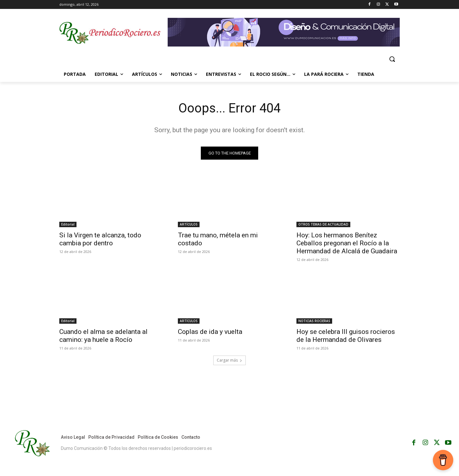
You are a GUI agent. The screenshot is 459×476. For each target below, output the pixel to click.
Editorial (68, 224)
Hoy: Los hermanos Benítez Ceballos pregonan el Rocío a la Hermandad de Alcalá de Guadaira (347, 243)
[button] (392, 59)
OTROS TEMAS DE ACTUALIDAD (323, 224)
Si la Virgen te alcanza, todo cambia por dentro (100, 239)
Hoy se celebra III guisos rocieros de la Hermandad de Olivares (346, 336)
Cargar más (229, 360)
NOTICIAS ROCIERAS (314, 321)
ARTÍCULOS (189, 224)
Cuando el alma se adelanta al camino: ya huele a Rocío (103, 336)
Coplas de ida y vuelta (210, 332)
